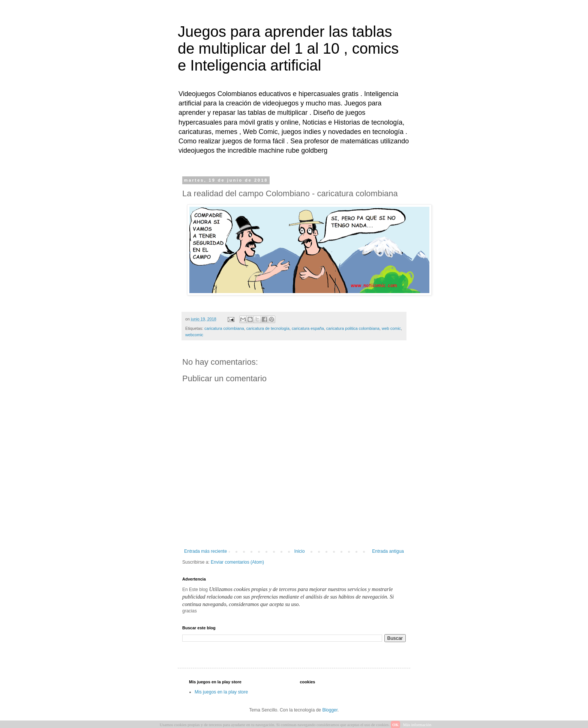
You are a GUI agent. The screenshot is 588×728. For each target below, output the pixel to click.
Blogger (330, 710)
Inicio (300, 551)
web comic (391, 328)
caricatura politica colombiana (353, 328)
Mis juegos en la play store (221, 692)
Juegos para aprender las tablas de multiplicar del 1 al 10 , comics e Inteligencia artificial (288, 48)
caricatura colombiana (224, 328)
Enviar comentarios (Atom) (237, 562)
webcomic (194, 335)
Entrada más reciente (205, 551)
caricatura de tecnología (268, 328)
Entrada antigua (388, 551)
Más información (417, 725)
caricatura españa (308, 328)
